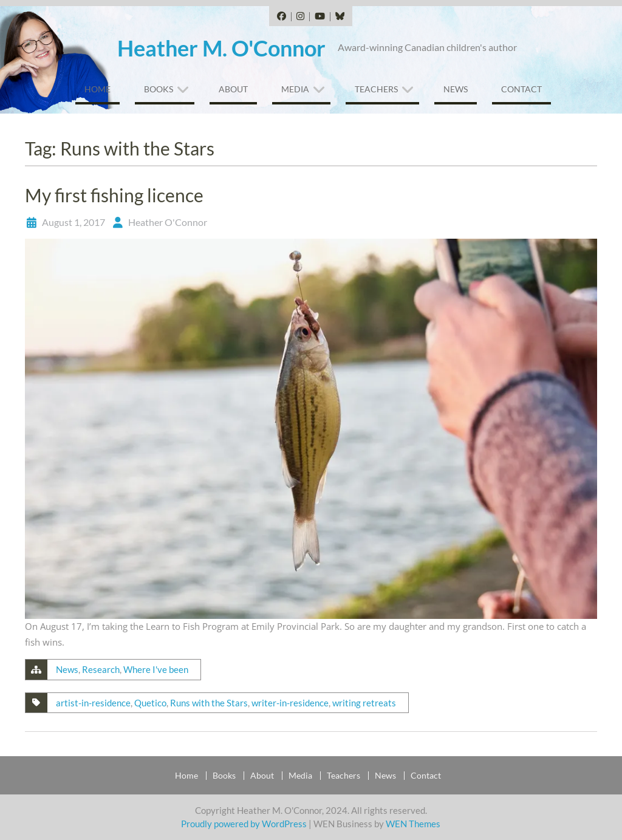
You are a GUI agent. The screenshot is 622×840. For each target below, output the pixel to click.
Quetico (150, 703)
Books (159, 89)
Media (295, 89)
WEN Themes (413, 824)
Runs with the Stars (209, 703)
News (456, 89)
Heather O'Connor (168, 222)
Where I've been (156, 669)
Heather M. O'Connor (221, 48)
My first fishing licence (114, 195)
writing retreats (364, 703)
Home (97, 89)
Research (101, 669)
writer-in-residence (290, 703)
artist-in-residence (93, 703)
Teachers (376, 89)
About (233, 89)
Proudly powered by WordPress (244, 824)
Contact (521, 89)
